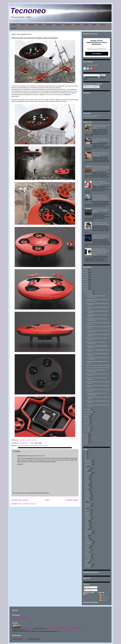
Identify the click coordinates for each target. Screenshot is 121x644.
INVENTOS (59, 25)
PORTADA (14, 25)
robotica (46, 446)
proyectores (88, 533)
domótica (87, 487)
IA (85, 502)
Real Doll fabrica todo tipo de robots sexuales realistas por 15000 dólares (100, 154)
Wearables (88, 567)
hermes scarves (22, 456)
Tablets (87, 548)
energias (87, 494)
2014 (86, 441)
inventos (41, 446)
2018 (86, 289)
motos (86, 521)
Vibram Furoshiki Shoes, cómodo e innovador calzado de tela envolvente (101, 183)
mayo (88, 421)
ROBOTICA (31, 25)
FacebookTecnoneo (92, 65)
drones (36, 446)
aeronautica (20, 446)
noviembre (89, 294)
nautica (87, 525)
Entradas (88, 587)
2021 (86, 282)
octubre (89, 409)
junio (88, 419)
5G (86, 454)
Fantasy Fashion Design (90, 117)
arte (86, 466)
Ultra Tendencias (31, 440)
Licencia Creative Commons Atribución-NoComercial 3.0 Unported (64, 628)
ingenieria (87, 506)
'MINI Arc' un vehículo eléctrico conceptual (98, 368)
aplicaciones (88, 462)
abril (88, 424)
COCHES (22, 25)
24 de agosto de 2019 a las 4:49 (36, 456)
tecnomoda (88, 554)
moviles (87, 523)
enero (88, 431)
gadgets (87, 498)
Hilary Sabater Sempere (27, 628)
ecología (87, 492)
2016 (86, 436)
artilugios (27, 446)
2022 (86, 279)
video (86, 563)
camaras (87, 475)
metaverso (88, 517)
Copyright (26, 639)
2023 (86, 277)
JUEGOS (14, 28)
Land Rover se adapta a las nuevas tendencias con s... (96, 296)
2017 (86, 434)
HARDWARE (68, 25)
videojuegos (88, 565)
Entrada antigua (72, 500)
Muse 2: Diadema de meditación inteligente (98, 365)
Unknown (104, 600)
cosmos (87, 483)
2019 (86, 287)
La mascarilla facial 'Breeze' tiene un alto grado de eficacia (101, 224)
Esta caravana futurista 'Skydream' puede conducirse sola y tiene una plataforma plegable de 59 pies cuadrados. (101, 198)
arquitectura (88, 464)
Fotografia (87, 496)
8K (85, 458)
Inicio (47, 500)
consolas (87, 481)
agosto (88, 414)
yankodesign (22, 440)
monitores (87, 519)
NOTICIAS (102, 25)
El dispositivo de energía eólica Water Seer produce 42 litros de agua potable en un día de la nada (101, 169)
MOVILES (78, 25)
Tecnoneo (28, 11)
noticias (87, 527)
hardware (87, 500)
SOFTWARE (49, 25)
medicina (87, 515)
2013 (86, 443)
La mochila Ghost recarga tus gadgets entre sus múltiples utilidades (100, 211)
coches (87, 479)
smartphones (88, 542)
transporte (87, 558)
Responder (20, 464)
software (87, 546)
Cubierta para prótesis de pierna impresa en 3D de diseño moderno (101, 127)
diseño (32, 446)
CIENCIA (40, 25)
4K (85, 452)
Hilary (103, 595)
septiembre (90, 412)
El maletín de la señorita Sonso (21, 617)
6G (86, 456)
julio (88, 417)
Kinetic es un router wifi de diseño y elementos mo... (96, 343)
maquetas (87, 512)
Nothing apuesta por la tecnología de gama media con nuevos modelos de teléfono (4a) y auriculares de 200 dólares (101, 252)
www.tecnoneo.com (31, 630)
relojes (86, 538)
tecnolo (87, 552)
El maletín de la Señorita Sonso (92, 115)
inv (86, 508)
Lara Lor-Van (105, 598)
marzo (88, 426)
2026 (86, 270)
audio (86, 471)
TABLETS (86, 25)
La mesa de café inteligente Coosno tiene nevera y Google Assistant (101, 140)
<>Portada (15, 638)
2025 (86, 272)
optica (86, 529)
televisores (88, 556)
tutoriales (87, 560)
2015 (86, 439)
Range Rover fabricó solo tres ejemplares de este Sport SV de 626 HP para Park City (101, 237)
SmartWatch (88, 544)
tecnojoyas (88, 550)
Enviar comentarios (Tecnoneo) (28, 504)
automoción (88, 473)
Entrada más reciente (20, 500)
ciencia (87, 477)
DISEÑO (94, 25)
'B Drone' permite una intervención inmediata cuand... (96, 371)
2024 (86, 275)
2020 (86, 284)
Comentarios (89, 590)
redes (86, 535)
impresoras (88, 504)
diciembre (89, 291)
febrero (89, 429)
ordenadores (88, 531)
